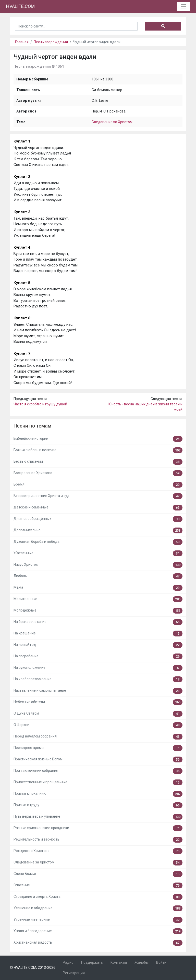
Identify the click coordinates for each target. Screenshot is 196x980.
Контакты (119, 962)
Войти (161, 962)
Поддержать (92, 962)
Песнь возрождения (51, 42)
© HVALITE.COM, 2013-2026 (33, 968)
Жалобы (142, 962)
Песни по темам (32, 426)
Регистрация (74, 973)
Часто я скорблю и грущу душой (40, 404)
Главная (22, 42)
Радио (68, 962)
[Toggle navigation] (184, 6)
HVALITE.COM (20, 6)
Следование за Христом (112, 122)
